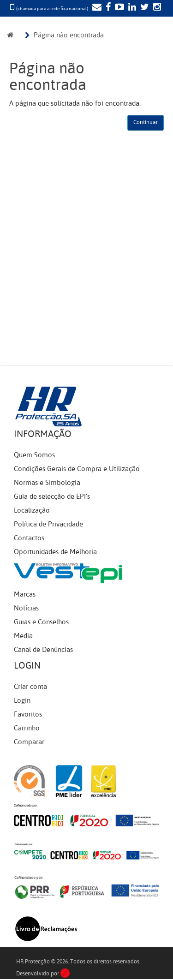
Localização (32, 510)
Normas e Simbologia (47, 483)
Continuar (146, 122)
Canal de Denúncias (43, 650)
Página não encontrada (69, 35)
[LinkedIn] (131, 8)
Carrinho (27, 728)
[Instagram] (156, 8)
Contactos (29, 538)
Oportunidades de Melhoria (55, 552)
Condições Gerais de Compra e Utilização (77, 469)
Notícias (26, 608)
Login (22, 700)
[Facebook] (107, 8)
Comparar (29, 742)
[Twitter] (143, 8)
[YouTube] (118, 8)
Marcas (25, 594)
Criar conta (30, 687)
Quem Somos (34, 455)
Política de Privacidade (48, 524)
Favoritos (28, 714)
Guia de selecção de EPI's (52, 496)
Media (23, 636)
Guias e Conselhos (41, 622)
